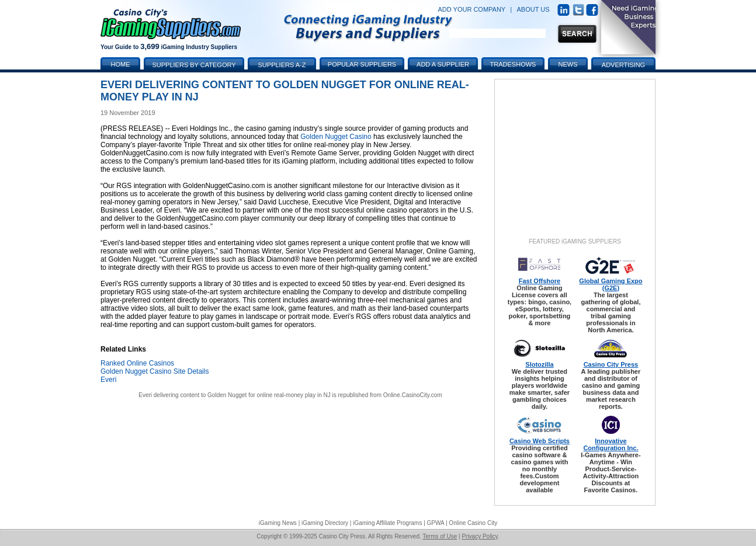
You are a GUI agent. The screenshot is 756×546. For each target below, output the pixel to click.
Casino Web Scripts (540, 441)
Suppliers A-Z (282, 65)
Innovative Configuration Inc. (611, 444)
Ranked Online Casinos (137, 363)
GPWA (436, 523)
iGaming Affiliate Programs (387, 523)
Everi (108, 380)
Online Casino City (473, 523)
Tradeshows (513, 64)
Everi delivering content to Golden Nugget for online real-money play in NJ (235, 395)
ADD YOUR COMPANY (471, 9)
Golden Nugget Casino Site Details (155, 371)
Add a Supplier (443, 64)
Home (121, 64)
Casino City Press (611, 364)
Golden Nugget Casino (336, 137)
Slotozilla (539, 364)
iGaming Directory (325, 523)
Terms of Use (440, 536)
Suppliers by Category (194, 65)
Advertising (623, 65)
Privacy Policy (480, 536)
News (568, 64)
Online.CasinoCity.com (413, 395)
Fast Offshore (540, 281)
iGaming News (278, 523)
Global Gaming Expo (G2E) (611, 284)
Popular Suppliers (362, 64)
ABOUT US (533, 9)
